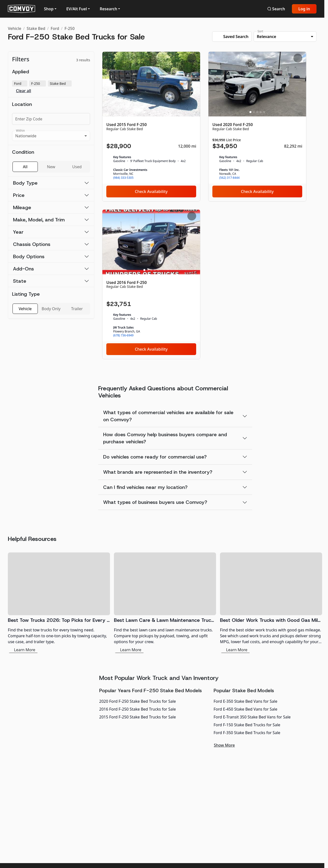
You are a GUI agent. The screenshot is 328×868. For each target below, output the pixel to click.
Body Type (25, 183)
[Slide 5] (158, 112)
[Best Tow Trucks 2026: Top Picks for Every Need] (59, 603)
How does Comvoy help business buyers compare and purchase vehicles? (165, 438)
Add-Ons (23, 269)
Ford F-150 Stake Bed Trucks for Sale (247, 725)
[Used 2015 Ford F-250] (151, 127)
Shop (49, 9)
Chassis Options (32, 244)
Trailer (77, 309)
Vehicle (14, 28)
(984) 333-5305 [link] (123, 178)
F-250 (70, 28)
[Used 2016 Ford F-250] (151, 284)
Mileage (22, 207)
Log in (304, 9)
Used (77, 167)
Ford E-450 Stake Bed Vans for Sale (245, 709)
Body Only (51, 309)
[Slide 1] (144, 112)
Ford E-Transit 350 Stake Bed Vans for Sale (252, 717)
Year (18, 232)
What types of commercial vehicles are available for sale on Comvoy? (168, 416)
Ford (55, 28)
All (25, 167)
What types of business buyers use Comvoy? (155, 502)
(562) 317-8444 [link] (229, 178)
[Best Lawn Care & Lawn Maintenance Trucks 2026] (165, 603)
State (20, 281)
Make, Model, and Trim (39, 220)
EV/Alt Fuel (77, 9)
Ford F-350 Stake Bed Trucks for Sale (247, 733)
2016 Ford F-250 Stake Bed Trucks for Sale (137, 709)
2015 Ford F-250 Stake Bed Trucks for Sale (137, 717)
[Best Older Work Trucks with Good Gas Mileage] (271, 603)
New (51, 167)
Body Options (29, 256)
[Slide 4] (155, 112)
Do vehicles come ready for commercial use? (155, 457)
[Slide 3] (151, 112)
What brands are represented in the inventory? (158, 472)
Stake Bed (36, 28)
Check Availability (151, 191)
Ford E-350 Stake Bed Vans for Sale (245, 701)
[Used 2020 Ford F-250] (257, 127)
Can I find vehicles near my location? (145, 487)
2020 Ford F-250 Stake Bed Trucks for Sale (137, 701)
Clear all (24, 91)
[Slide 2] (148, 112)
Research (108, 9)
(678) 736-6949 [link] (123, 335)
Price (19, 195)
